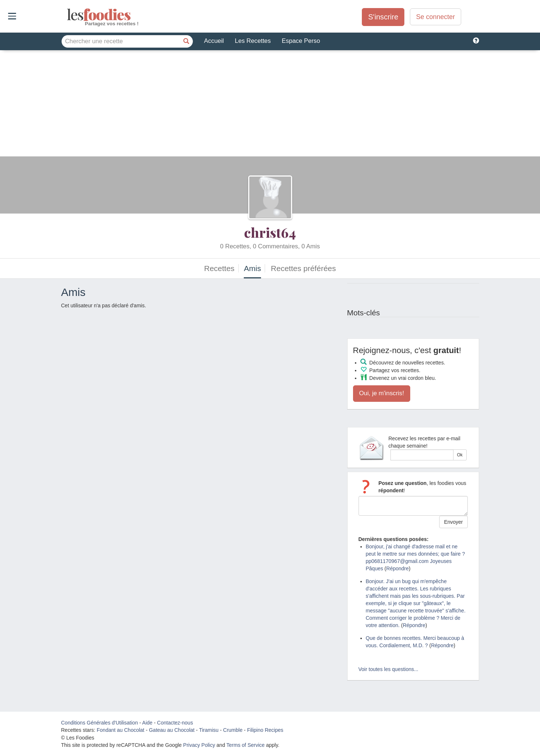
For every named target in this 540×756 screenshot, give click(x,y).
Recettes (219, 268)
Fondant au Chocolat (121, 730)
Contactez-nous (175, 723)
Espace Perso (301, 41)
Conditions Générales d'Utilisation (100, 723)
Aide (147, 723)
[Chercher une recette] (187, 41)
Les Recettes (253, 41)
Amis (252, 268)
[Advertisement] (270, 105)
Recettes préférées (303, 268)
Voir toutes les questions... (388, 669)
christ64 (270, 232)
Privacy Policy (199, 745)
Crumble (233, 730)
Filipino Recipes (265, 730)
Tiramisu (209, 730)
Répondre (398, 568)
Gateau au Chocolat (172, 730)
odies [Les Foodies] (68, 15)
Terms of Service (246, 745)
